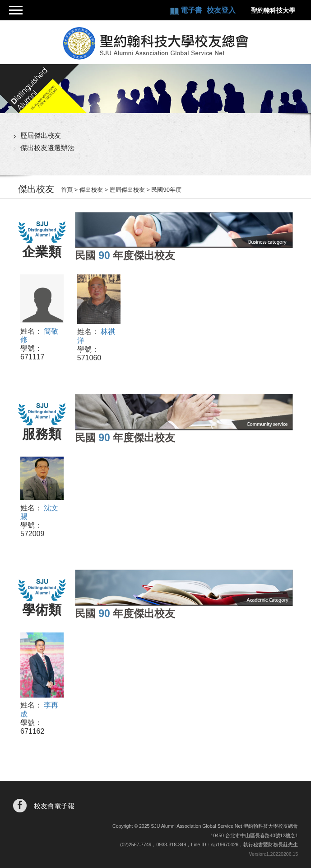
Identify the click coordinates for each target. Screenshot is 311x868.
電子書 (192, 10)
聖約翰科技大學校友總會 (156, 43)
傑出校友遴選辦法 (47, 148)
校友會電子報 (54, 806)
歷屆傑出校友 (41, 135)
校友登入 (221, 10)
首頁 (67, 190)
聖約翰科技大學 (273, 10)
